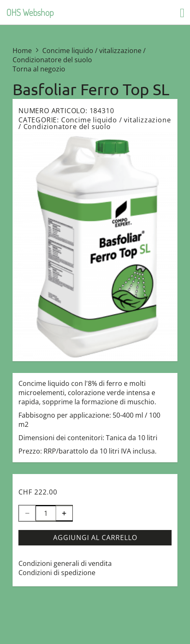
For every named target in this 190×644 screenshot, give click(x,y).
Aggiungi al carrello (95, 538)
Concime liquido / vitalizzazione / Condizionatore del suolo (95, 123)
